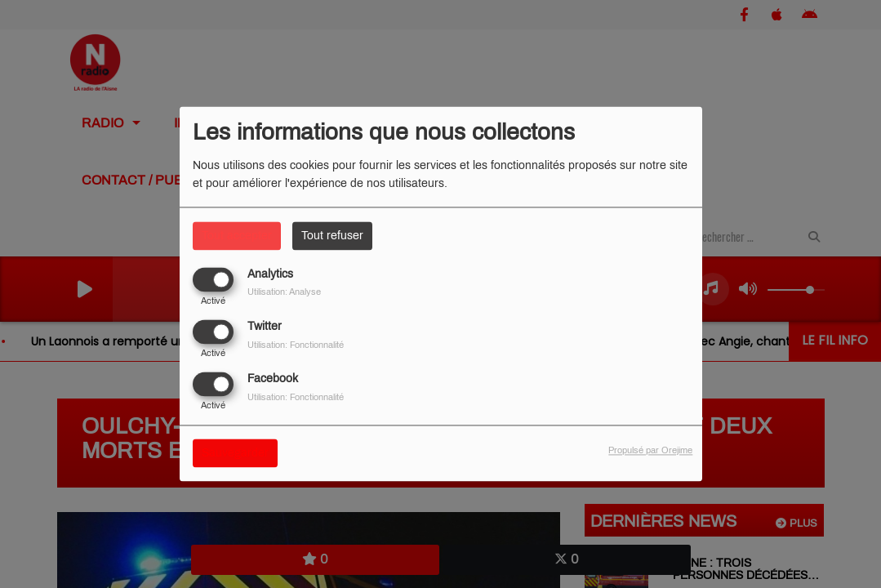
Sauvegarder (235, 454)
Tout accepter (237, 236)
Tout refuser (332, 236)
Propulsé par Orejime (650, 451)
